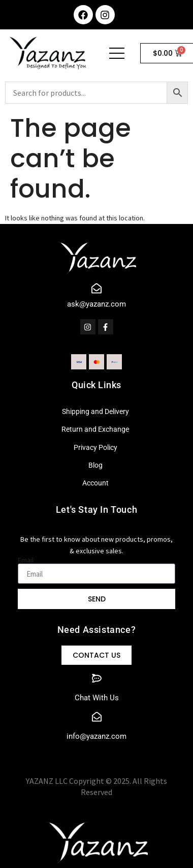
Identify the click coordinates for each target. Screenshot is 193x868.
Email (26, 560)
